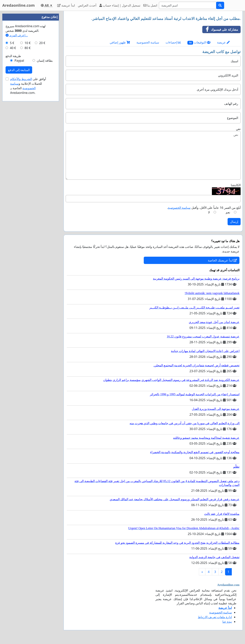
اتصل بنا (150, 5)
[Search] (188, 5)
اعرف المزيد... (17, 35)
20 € (42, 43)
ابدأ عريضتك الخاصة (222, 260)
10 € (28, 43)
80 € (28, 48)
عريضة (223, 42)
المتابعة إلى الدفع (19, 70)
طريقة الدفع (13, 56)
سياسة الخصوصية (148, 42)
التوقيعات (199, 42)
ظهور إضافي (120, 42)
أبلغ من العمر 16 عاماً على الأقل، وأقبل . (204, 208)
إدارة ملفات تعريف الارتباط (215, 617)
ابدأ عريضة (66, 5)
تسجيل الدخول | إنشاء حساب (120, 5)
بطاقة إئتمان (45, 61)
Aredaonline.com (18, 5)
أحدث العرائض (87, 5)
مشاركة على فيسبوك (220, 29)
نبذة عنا (227, 622)
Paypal (19, 61)
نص (238, 129)
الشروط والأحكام (21, 79)
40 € (13, 48)
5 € (12, 43)
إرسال (234, 222)
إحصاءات (173, 42)
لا (209, 212)
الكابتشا (236, 185)
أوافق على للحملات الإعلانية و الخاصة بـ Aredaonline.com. (28, 86)
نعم (228, 212)
